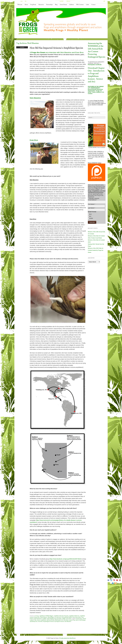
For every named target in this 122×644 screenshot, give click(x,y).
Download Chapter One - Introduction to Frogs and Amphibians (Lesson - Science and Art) (96, 75)
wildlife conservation (67, 619)
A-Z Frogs (37, 616)
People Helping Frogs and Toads (54, 619)
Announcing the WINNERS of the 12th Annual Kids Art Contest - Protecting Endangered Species (97, 50)
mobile (91, 218)
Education (41, 5)
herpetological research (49, 621)
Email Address (92, 200)
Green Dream (63, 5)
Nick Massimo (68, 621)
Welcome (20, 5)
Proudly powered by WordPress (67, 638)
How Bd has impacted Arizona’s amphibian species (56, 48)
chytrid (77, 620)
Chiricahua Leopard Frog (69, 620)
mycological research (59, 621)
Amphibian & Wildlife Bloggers (46, 616)
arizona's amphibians (41, 620)
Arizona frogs (79, 619)
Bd (62, 620)
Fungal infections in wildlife (40, 619)
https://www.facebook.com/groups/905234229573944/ (65, 559)
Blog (56, 5)
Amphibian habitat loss (74, 616)
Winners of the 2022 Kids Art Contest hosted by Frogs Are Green (96, 250)
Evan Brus (40, 621)
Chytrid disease (43, 617)
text (90, 216)
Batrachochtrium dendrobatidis (54, 620)
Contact (93, 5)
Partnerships (49, 5)
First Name (91, 204)
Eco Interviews (58, 617)
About (26, 5)
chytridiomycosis (34, 621)
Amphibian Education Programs (61, 616)
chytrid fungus (51, 617)
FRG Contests (80, 5)
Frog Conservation (76, 617)
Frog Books (33, 5)
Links (87, 5)
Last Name (91, 208)
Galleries (72, 5)
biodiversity (37, 617)
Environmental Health (67, 617)
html (90, 214)
